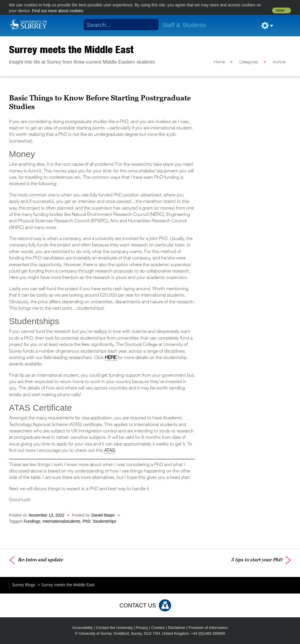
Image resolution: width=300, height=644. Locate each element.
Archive (279, 62)
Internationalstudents (62, 521)
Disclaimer (177, 628)
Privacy (142, 628)
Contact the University (114, 628)
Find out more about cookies (58, 11)
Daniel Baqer (103, 515)
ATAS (110, 451)
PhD (87, 521)
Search (150, 25)
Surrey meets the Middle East (71, 49)
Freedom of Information (208, 628)
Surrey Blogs (24, 585)
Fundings (32, 521)
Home (219, 62)
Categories (249, 62)
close (280, 10)
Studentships (105, 521)
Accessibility (83, 628)
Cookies (158, 628)
